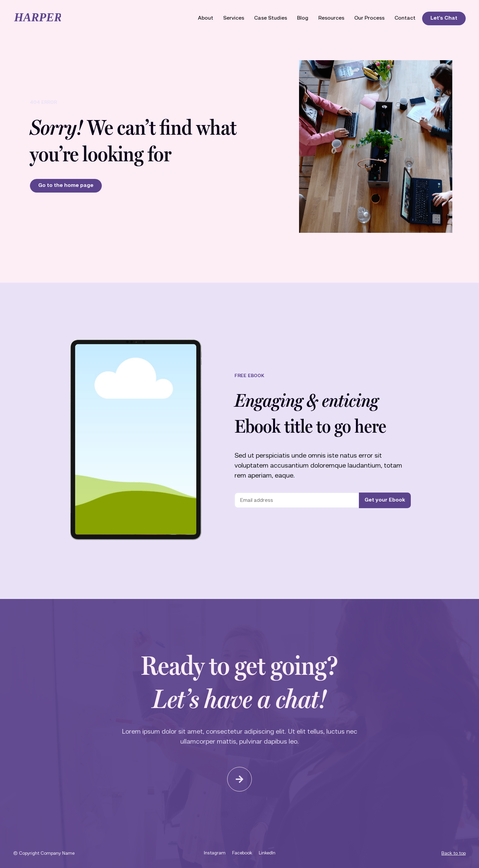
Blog (303, 18)
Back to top (454, 853)
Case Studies (271, 18)
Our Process (369, 18)
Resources (331, 18)
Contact (405, 18)
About (206, 18)
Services (234, 18)
